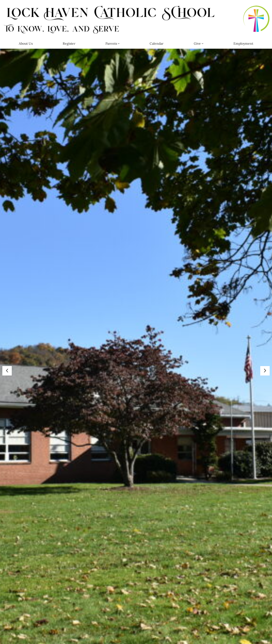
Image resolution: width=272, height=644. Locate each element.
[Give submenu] (202, 43)
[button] (265, 371)
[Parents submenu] (119, 43)
